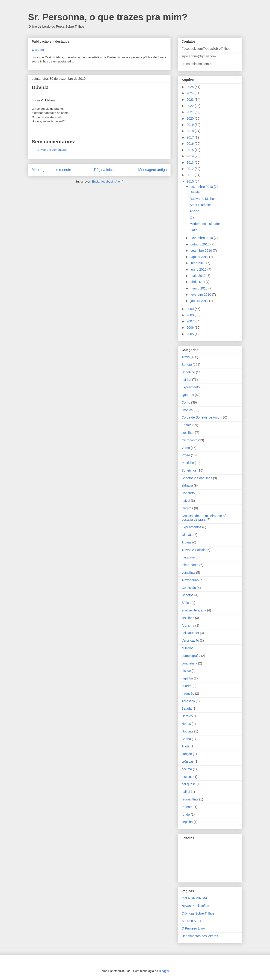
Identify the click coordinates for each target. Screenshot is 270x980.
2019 (191, 125)
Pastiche (188, 463)
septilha (187, 822)
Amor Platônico (200, 205)
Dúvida (195, 192)
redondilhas (190, 799)
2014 (191, 156)
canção (187, 754)
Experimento (191, 387)
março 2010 (199, 288)
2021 (191, 112)
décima (187, 769)
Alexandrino (190, 580)
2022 (191, 106)
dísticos (187, 777)
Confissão (189, 588)
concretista (190, 663)
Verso (186, 448)
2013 (191, 162)
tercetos (187, 508)
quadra (187, 686)
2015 (191, 150)
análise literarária (194, 610)
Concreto (188, 493)
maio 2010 (198, 276)
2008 (191, 315)
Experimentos (192, 527)
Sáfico (186, 603)
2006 (191, 328)
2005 (191, 334)
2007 (191, 321)
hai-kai (186, 380)
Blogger (164, 971)
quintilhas (188, 573)
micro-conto (190, 565)
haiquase (188, 557)
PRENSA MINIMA (194, 898)
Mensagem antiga (153, 170)
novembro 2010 (202, 238)
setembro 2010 (202, 251)
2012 (191, 169)
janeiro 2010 (200, 301)
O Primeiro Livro (193, 928)
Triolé (186, 746)
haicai (186, 501)
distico (186, 671)
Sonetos (188, 595)
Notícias (188, 731)
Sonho (186, 739)
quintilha (188, 648)
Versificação (190, 641)
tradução (188, 694)
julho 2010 (198, 263)
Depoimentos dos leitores (200, 936)
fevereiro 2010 (201, 295)
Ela (192, 217)
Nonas (186, 724)
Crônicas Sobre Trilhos (198, 913)
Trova (186, 357)
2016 (191, 144)
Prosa (186, 455)
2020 (191, 118)
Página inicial (105, 170)
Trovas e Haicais (194, 550)
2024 (191, 93)
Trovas (187, 542)
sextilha (187, 433)
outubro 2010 (200, 244)
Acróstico (188, 701)
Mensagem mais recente (52, 170)
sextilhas (188, 618)
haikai (186, 792)
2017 (191, 137)
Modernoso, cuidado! (205, 224)
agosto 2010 (200, 257)
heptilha (187, 678)
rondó (186, 815)
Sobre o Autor (192, 921)
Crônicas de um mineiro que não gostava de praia (205, 518)
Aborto (194, 211)
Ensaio (187, 425)
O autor (38, 50)
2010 (191, 181)
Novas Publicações (195, 906)
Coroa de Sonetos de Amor (201, 417)
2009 (191, 309)
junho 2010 (199, 269)
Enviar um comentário (52, 150)
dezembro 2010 (202, 187)
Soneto (187, 365)
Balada (187, 708)
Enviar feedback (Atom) (108, 182)
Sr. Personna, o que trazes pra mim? (108, 17)
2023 (191, 100)
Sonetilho (188, 372)
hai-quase (189, 784)
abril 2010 (198, 282)
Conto (186, 402)
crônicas (188, 762)
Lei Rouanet (190, 633)
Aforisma (188, 626)
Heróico (187, 716)
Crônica (187, 410)
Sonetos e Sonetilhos (197, 478)
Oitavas (187, 535)
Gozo (193, 230)
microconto (190, 440)
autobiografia (191, 656)
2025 (191, 87)
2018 (191, 131)
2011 (191, 175)
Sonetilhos (189, 470)
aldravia (187, 485)
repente (187, 807)
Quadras (188, 395)
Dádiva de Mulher (202, 199)
